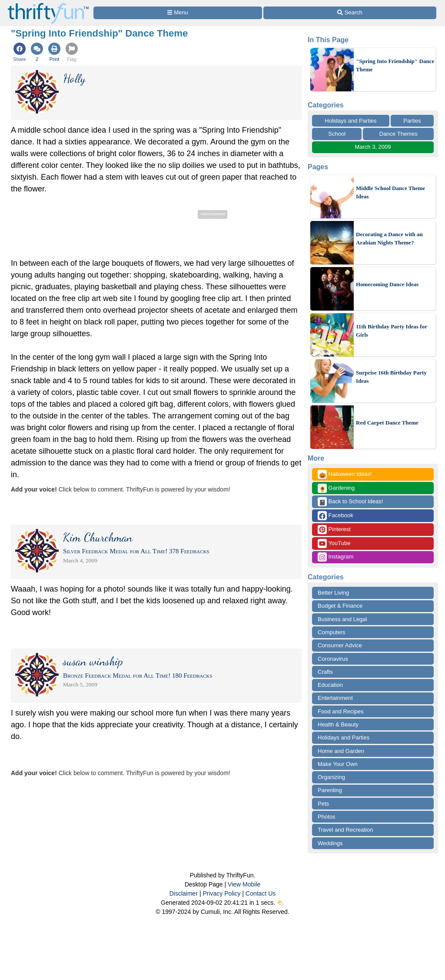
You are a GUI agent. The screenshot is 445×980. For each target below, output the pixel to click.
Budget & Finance (340, 606)
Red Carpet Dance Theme (387, 423)
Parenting (330, 790)
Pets (323, 804)
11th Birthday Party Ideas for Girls (392, 331)
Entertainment (335, 698)
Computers (332, 632)
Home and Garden (341, 751)
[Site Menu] (178, 13)
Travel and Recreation (345, 830)
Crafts (325, 672)
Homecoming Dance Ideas (387, 284)
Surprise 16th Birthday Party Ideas (391, 377)
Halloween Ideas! (345, 474)
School (337, 134)
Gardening (336, 488)
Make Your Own (338, 764)
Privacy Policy (221, 893)
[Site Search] (350, 13)
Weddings (330, 843)
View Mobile (244, 884)
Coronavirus (333, 659)
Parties (412, 121)
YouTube (334, 544)
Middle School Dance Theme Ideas (390, 192)
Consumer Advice (340, 645)
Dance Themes (399, 134)
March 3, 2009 (373, 147)
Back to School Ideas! (350, 502)
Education (330, 685)
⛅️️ (281, 903)
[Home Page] (48, 5)
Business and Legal (342, 619)
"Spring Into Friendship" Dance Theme (395, 65)
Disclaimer (184, 893)
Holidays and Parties (350, 121)
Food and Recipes (341, 711)
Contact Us (261, 893)
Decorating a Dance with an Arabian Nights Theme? (389, 239)
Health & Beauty (338, 724)
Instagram (335, 557)
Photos (326, 817)
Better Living (333, 593)
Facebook (335, 516)
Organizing (331, 777)
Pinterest (334, 530)
